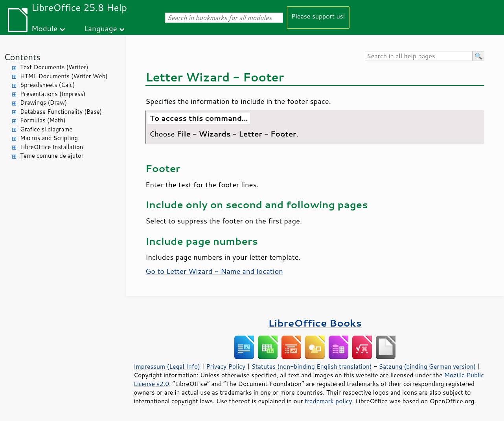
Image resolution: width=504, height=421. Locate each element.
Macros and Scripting (49, 138)
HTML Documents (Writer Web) (64, 76)
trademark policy (328, 401)
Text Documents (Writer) (54, 67)
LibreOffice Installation (52, 147)
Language (101, 28)
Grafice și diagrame (46, 129)
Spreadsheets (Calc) (47, 85)
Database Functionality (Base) (61, 112)
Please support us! (318, 16)
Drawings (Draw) (43, 102)
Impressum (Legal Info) (167, 366)
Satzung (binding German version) (428, 366)
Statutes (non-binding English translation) (311, 366)
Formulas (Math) (43, 120)
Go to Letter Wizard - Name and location (214, 271)
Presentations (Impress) (53, 94)
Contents (22, 57)
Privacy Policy (226, 366)
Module (44, 28)
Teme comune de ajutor (52, 156)
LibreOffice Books (315, 323)
